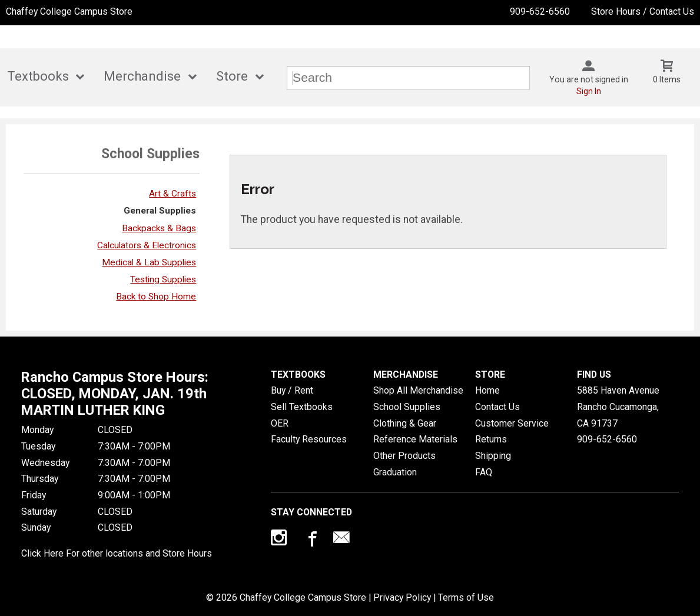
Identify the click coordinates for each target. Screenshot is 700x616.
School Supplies (407, 407)
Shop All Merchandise (418, 390)
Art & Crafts (172, 194)
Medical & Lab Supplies (149, 262)
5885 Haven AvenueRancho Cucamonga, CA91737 (618, 407)
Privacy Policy (402, 597)
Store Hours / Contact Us (643, 11)
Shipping (493, 456)
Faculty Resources (309, 439)
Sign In (589, 91)
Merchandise (142, 76)
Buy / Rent (292, 390)
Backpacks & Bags (159, 228)
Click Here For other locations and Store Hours (117, 553)
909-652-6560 (540, 11)
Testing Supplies (163, 279)
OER (280, 423)
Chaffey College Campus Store (69, 11)
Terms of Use (466, 597)
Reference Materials (415, 439)
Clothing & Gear (405, 423)
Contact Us (497, 407)
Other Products (404, 456)
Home (487, 390)
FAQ (484, 472)
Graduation (395, 472)
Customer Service (512, 423)
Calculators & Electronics (147, 245)
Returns (491, 439)
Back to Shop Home (156, 297)
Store (232, 76)
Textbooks (38, 76)
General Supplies (160, 211)
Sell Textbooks (302, 407)
